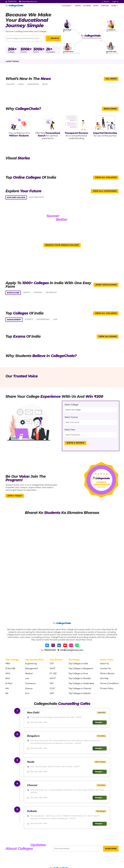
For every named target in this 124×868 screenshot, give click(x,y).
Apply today (15, 496)
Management (32, 668)
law (55, 319)
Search (105, 1)
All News (111, 79)
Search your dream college (62, 245)
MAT (52, 693)
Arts (27, 693)
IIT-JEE (53, 673)
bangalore (13, 293)
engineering (43, 319)
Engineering (31, 664)
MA (7, 688)
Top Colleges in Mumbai (80, 678)
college (10, 84)
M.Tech (9, 683)
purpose (105, 6)
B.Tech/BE (10, 668)
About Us (104, 664)
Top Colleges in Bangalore (81, 668)
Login (115, 1)
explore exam (36, 197)
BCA (8, 678)
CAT (52, 664)
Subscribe (111, 849)
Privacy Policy (107, 688)
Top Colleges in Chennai (80, 688)
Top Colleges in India (78, 664)
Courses (87, 6)
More (114, 6)
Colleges (11, 52)
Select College (71, 405)
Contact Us (105, 668)
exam (21, 84)
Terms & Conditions (109, 683)
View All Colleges (106, 177)
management (14, 320)
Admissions (33, 84)
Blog (45, 84)
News (96, 6)
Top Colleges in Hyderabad (81, 683)
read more (110, 109)
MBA (8, 664)
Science (29, 688)
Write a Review (75, 443)
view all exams (108, 336)
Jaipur (26, 292)
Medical (29, 673)
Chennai (38, 292)
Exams (78, 6)
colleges (66, 6)
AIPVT (53, 678)
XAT (52, 683)
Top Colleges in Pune (78, 673)
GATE (52, 668)
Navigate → (100, 722)
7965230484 (11, 1)
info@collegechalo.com (28, 1)
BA (7, 693)
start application (106, 285)
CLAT (52, 688)
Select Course (71, 417)
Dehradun (51, 292)
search (53, 38)
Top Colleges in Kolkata (80, 693)
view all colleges (106, 313)
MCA (8, 673)
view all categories (105, 191)
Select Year (70, 430)
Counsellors (50, 52)
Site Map (104, 678)
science (29, 319)
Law (27, 678)
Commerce (30, 683)
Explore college (16, 197)
